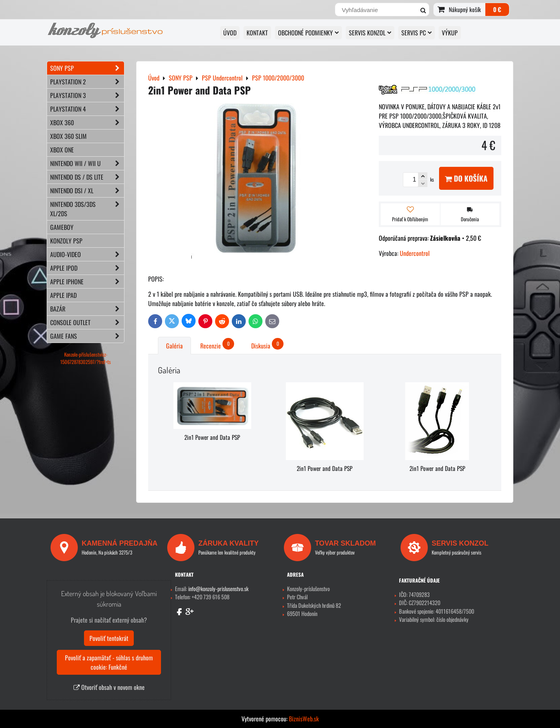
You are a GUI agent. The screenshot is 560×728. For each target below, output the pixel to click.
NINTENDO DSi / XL (87, 191)
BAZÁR (87, 309)
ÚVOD (230, 33)
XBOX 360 (87, 122)
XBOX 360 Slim (68, 136)
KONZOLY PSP (66, 241)
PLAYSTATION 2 (87, 82)
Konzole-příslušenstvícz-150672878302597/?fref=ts (86, 358)
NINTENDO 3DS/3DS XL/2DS (87, 209)
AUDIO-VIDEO (87, 254)
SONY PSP (87, 68)
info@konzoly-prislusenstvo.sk (218, 589)
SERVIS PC (416, 33)
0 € (497, 9)
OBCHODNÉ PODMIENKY (308, 33)
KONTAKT (257, 33)
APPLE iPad (63, 295)
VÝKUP (450, 33)
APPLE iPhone (87, 282)
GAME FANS (87, 336)
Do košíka (466, 178)
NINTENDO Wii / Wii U (87, 163)
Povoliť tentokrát (109, 638)
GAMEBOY (62, 227)
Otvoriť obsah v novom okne (109, 687)
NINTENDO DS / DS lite (87, 177)
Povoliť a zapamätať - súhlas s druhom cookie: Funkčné (109, 662)
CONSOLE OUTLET (87, 322)
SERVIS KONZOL (370, 33)
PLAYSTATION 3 (87, 95)
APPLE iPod (87, 268)
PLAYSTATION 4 (87, 109)
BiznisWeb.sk (304, 719)
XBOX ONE (62, 150)
